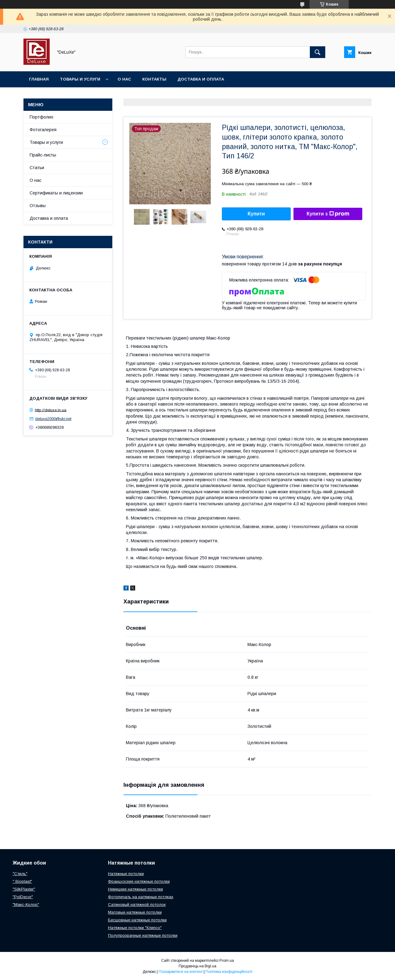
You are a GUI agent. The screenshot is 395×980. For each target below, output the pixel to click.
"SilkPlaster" (24, 889)
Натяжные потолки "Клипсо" (135, 928)
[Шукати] (318, 52)
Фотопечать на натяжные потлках (141, 897)
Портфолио (42, 117)
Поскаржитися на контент (181, 972)
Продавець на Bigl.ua (197, 966)
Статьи (37, 168)
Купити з (328, 214)
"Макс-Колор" (26, 905)
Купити (256, 214)
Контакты (154, 79)
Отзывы (38, 206)
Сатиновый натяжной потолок (137, 905)
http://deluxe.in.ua (51, 410)
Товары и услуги (80, 79)
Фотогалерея (43, 130)
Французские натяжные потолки (139, 881)
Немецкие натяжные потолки (135, 889)
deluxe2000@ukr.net (53, 419)
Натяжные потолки (126, 874)
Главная (39, 79)
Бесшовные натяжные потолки (137, 920)
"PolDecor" (23, 897)
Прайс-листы (43, 155)
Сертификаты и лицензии (56, 193)
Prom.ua (227, 961)
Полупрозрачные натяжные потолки (143, 935)
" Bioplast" (22, 881)
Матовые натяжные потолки (135, 912)
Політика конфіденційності (229, 972)
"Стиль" (20, 874)
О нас (124, 79)
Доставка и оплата (201, 79)
